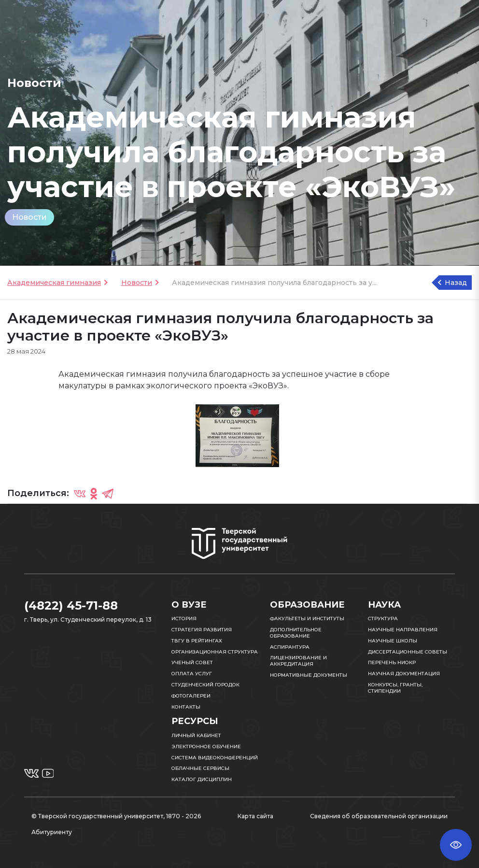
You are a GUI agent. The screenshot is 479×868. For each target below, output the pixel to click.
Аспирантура (290, 647)
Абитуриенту (52, 832)
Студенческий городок (205, 685)
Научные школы (393, 641)
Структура (383, 619)
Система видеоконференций (215, 758)
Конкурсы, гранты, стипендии (395, 688)
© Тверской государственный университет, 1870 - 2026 (116, 816)
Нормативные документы (309, 675)
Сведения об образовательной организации (379, 816)
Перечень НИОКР (392, 662)
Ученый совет (192, 662)
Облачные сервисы (200, 768)
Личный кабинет (196, 735)
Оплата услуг (192, 674)
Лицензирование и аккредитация (298, 661)
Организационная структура (215, 652)
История (184, 619)
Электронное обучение (206, 747)
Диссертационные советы (408, 652)
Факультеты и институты (307, 619)
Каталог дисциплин (202, 779)
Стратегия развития (202, 630)
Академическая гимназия (54, 283)
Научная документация (404, 674)
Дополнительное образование (296, 633)
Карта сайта (255, 816)
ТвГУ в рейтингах (197, 641)
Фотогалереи (191, 696)
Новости (29, 217)
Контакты (186, 707)
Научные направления (403, 630)
